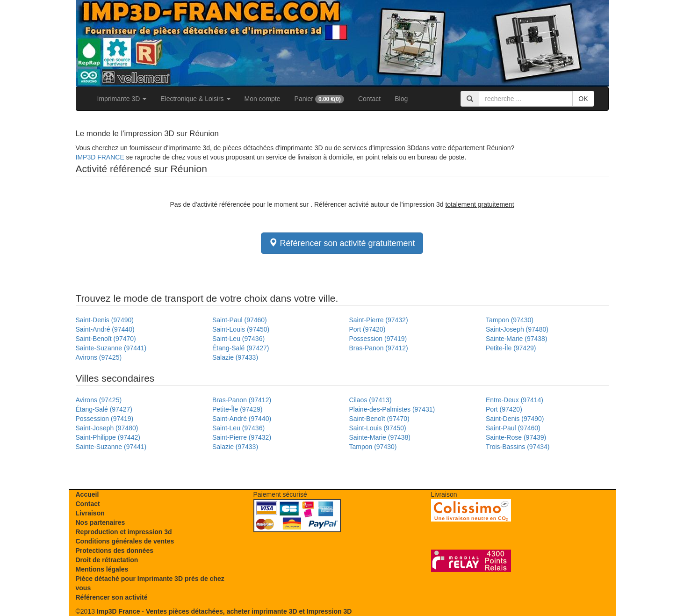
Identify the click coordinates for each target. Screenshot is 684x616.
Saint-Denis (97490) (105, 320)
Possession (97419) (378, 339)
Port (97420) (367, 329)
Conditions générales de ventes (125, 541)
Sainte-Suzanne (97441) (111, 348)
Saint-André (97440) (105, 329)
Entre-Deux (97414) (515, 400)
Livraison (90, 513)
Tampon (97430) (510, 320)
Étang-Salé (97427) (241, 348)
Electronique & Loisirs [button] (195, 99)
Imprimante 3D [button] (122, 99)
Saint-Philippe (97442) (108, 437)
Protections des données (115, 551)
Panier (319, 99)
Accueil (87, 494)
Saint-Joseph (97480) (517, 329)
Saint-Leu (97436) (238, 339)
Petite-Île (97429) (511, 348)
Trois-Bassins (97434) (518, 447)
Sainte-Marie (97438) (517, 339)
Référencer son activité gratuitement (342, 243)
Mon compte (263, 99)
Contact (369, 99)
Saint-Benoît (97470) (106, 339)
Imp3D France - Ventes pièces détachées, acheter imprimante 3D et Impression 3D (224, 611)
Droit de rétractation (107, 560)
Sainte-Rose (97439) (516, 437)
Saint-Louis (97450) (241, 329)
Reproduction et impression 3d (124, 532)
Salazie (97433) (235, 357)
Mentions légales (102, 569)
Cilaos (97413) (371, 400)
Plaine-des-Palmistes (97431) (392, 409)
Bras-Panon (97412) (379, 348)
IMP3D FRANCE (100, 157)
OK (583, 99)
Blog (401, 99)
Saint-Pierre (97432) (379, 320)
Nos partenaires (101, 522)
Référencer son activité (112, 597)
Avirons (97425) (99, 357)
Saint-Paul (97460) (240, 320)
